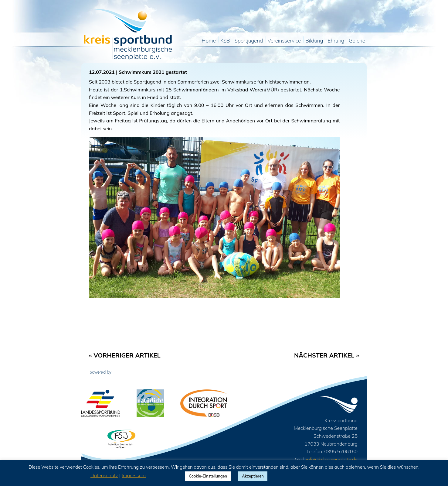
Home (209, 41)
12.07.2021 (102, 72)
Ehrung (336, 41)
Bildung (314, 41)
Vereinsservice (284, 41)
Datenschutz (104, 475)
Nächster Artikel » (327, 355)
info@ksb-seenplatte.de (332, 459)
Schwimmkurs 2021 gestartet (153, 72)
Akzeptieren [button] (253, 476)
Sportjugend (249, 41)
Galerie (357, 41)
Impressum (134, 475)
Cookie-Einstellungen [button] (208, 476)
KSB (225, 41)
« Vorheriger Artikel (125, 355)
